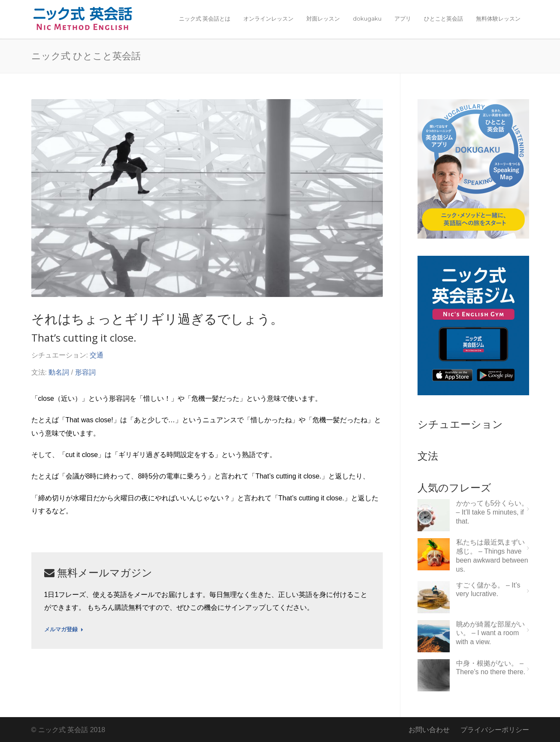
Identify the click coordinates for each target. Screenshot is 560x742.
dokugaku (367, 18)
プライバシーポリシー (495, 730)
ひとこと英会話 (443, 18)
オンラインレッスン (268, 18)
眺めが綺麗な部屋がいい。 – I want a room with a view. (490, 633)
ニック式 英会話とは (205, 18)
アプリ (403, 18)
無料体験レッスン (498, 18)
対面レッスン (323, 18)
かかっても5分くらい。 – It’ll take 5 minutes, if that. (492, 512)
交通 (97, 355)
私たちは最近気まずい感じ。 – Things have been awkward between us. (492, 556)
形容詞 (85, 372)
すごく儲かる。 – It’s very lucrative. (488, 590)
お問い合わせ (429, 730)
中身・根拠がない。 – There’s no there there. (491, 668)
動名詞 (59, 372)
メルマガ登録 (64, 630)
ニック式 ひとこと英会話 (86, 55)
